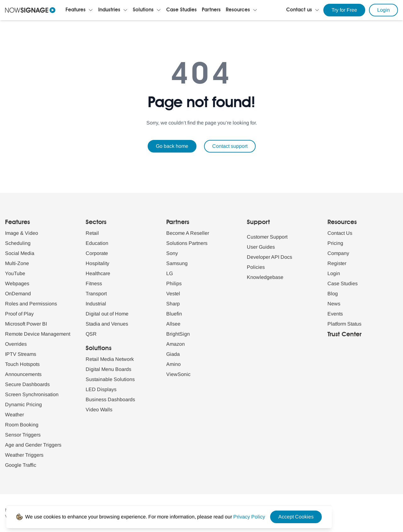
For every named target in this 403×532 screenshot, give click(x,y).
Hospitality (97, 263)
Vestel (173, 294)
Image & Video (22, 233)
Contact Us (340, 233)
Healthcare (98, 273)
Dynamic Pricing (23, 405)
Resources (238, 10)
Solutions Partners (187, 243)
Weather (14, 415)
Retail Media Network (110, 359)
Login (383, 10)
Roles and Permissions (31, 304)
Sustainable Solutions (110, 379)
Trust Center (344, 335)
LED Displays (101, 389)
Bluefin (174, 314)
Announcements (23, 374)
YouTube (15, 273)
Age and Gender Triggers (33, 445)
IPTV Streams (21, 354)
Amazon (176, 344)
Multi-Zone (17, 263)
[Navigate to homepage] (30, 10)
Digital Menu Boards (108, 369)
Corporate (97, 253)
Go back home (172, 146)
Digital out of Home (107, 314)
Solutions (143, 10)
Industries (109, 10)
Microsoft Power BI (26, 324)
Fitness (94, 283)
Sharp (173, 304)
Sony (172, 253)
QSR (91, 334)
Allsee (173, 324)
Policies (256, 267)
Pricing (335, 243)
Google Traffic (21, 465)
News (334, 304)
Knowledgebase (265, 277)
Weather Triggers (24, 455)
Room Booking (22, 425)
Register (337, 263)
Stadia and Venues (107, 324)
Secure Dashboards (27, 384)
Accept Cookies (296, 517)
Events (335, 314)
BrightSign (178, 334)
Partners (211, 10)
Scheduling (18, 243)
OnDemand (18, 294)
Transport (96, 294)
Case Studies (182, 10)
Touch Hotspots (22, 364)
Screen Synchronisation (32, 394)
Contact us (299, 10)
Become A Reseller (188, 233)
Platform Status (344, 324)
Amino (173, 364)
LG (170, 273)
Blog (333, 294)
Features (76, 10)
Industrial (96, 304)
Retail (92, 233)
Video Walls (99, 410)
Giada (173, 354)
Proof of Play (19, 314)
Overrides (16, 344)
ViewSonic (178, 374)
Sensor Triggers (23, 435)
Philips (174, 283)
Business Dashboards (110, 399)
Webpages (17, 283)
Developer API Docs (270, 257)
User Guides (261, 247)
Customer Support (267, 237)
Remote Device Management (38, 334)
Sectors (96, 223)
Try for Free (344, 10)
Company (338, 253)
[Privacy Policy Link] (249, 517)
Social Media (20, 253)
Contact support (230, 146)
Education (97, 243)
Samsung (177, 263)
